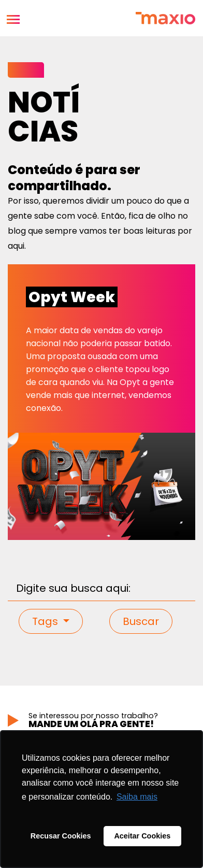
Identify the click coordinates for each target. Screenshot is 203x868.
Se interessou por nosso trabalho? (112, 720)
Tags (46, 621)
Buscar (141, 621)
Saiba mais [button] (137, 797)
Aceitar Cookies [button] (142, 836)
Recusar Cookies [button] (61, 836)
